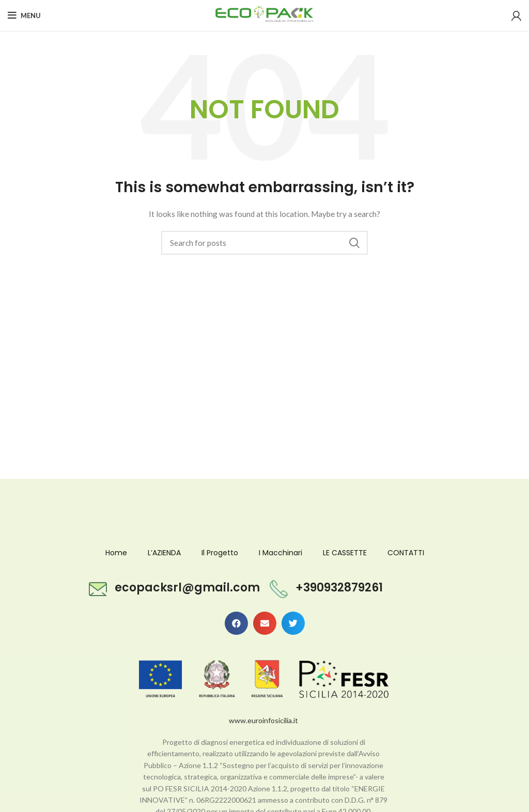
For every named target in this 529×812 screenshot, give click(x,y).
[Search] (264, 243)
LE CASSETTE (345, 553)
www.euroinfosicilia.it (263, 720)
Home (116, 553)
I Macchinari (281, 553)
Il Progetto (220, 553)
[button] (236, 623)
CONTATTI (406, 553)
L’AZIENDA (164, 553)
